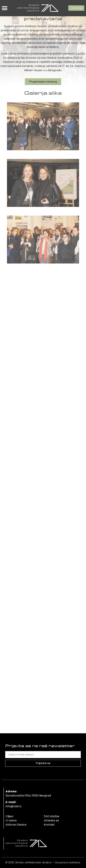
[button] (5, 8)
